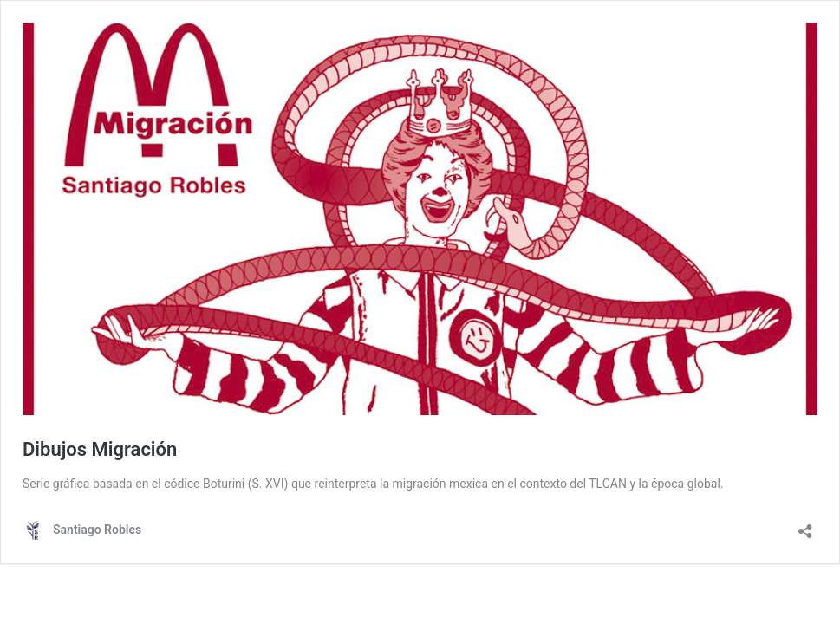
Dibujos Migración (100, 449)
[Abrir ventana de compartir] (805, 526)
